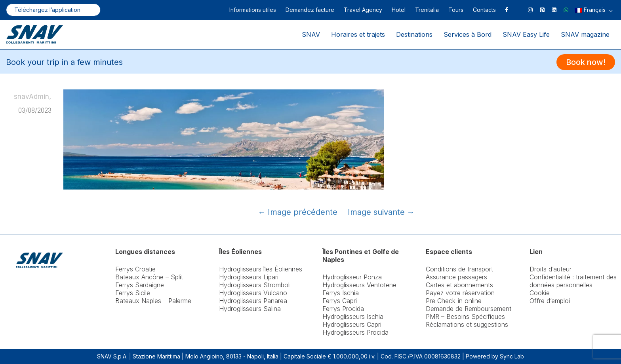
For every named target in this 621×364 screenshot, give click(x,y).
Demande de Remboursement (469, 309)
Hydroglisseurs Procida (355, 332)
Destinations (414, 34)
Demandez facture (310, 10)
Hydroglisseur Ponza (352, 277)
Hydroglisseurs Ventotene (359, 285)
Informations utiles (253, 10)
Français (594, 10)
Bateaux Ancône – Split (149, 277)
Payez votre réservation (460, 293)
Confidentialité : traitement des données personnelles (573, 281)
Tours (456, 10)
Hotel (399, 10)
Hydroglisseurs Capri (352, 324)
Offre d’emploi (550, 301)
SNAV (311, 34)
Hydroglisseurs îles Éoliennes (261, 269)
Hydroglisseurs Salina (250, 309)
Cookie (540, 293)
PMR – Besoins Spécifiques (465, 317)
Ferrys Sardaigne (140, 285)
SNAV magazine (585, 34)
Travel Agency (363, 10)
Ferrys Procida (343, 309)
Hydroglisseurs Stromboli (255, 285)
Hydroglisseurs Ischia (353, 317)
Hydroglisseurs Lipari (249, 277)
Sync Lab (512, 356)
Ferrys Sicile (133, 293)
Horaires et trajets (358, 34)
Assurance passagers (456, 277)
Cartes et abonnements (459, 285)
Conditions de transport (459, 269)
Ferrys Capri (340, 301)
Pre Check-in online (454, 301)
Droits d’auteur (551, 269)
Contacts (484, 10)
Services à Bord (468, 34)
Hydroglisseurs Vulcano (253, 293)
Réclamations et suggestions (467, 324)
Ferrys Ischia (341, 293)
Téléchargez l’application (47, 10)
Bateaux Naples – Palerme (153, 301)
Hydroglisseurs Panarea (253, 301)
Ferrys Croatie (135, 269)
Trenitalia (427, 10)
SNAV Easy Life (526, 34)
